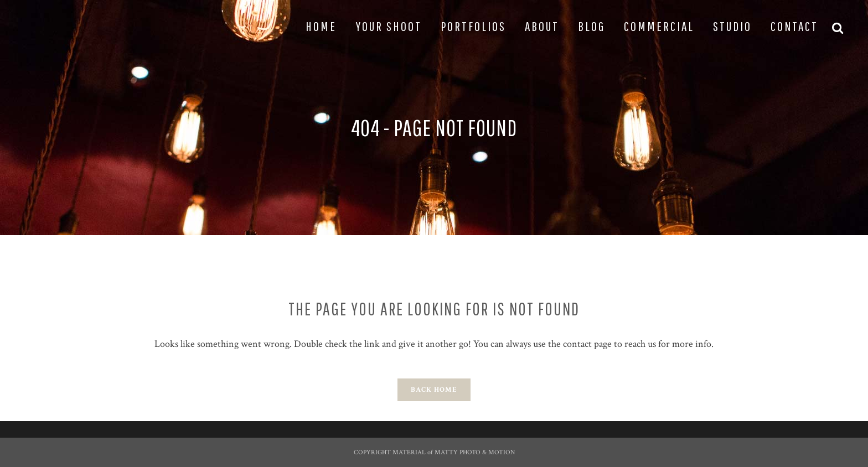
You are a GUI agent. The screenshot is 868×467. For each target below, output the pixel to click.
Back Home (434, 390)
